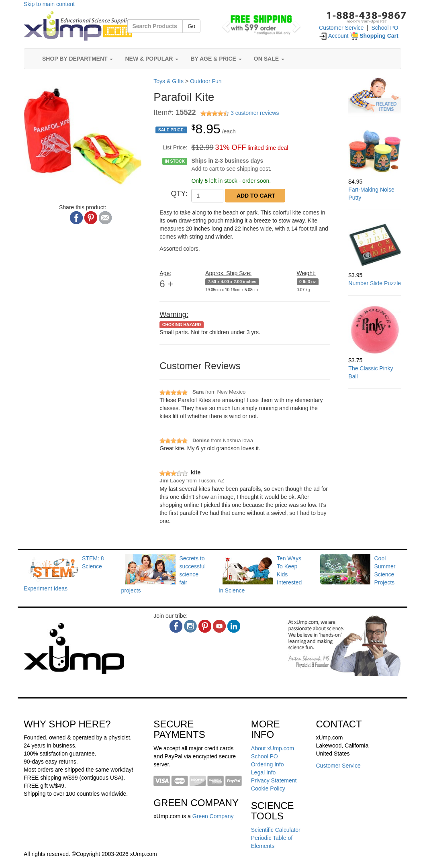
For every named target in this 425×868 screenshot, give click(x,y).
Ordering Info (268, 764)
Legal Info (264, 772)
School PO (385, 28)
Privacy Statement (274, 780)
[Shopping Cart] (374, 36)
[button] (225, 24)
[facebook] (176, 626)
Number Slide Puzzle (375, 283)
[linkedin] (234, 626)
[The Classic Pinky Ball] (375, 330)
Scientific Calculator (276, 830)
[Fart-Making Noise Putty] (375, 151)
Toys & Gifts (169, 81)
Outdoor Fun (206, 81)
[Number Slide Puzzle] (375, 245)
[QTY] (207, 196)
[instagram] (190, 626)
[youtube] (219, 626)
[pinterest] (205, 626)
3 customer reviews (255, 113)
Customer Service (341, 28)
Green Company (213, 816)
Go (191, 26)
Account (334, 36)
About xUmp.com (273, 748)
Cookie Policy (268, 788)
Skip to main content (49, 4)
